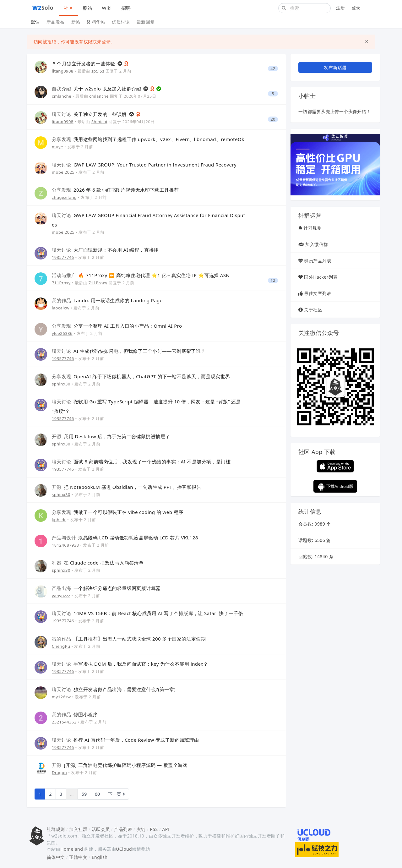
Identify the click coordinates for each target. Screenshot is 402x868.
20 (273, 119)
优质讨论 (121, 22)
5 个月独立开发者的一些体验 (85, 63)
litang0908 (63, 71)
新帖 (76, 22)
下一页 (117, 794)
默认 (35, 22)
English (100, 857)
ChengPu (61, 646)
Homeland (72, 849)
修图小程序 (75, 714)
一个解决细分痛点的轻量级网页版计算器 (106, 588)
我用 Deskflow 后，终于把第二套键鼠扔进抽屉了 (111, 436)
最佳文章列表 (318, 293)
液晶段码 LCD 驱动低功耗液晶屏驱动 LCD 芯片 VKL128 (125, 538)
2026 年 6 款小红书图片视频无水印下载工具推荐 (115, 190)
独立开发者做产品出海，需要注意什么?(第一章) (114, 689)
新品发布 (56, 22)
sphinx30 (61, 384)
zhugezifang (64, 197)
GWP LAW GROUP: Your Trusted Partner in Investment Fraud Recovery (144, 165)
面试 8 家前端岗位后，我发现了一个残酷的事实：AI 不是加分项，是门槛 (141, 461)
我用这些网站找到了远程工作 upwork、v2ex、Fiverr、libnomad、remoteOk (148, 139)
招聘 (126, 8)
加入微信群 (317, 244)
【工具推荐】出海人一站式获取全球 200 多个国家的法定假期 (129, 639)
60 (98, 794)
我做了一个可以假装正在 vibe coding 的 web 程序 (117, 512)
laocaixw (61, 308)
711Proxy (61, 283)
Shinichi (99, 122)
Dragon (59, 772)
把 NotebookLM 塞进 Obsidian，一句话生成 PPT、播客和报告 (127, 487)
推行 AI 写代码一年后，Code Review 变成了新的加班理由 (125, 740)
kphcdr (59, 520)
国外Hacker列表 (321, 277)
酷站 (88, 8)
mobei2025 (63, 172)
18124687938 (65, 545)
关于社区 (313, 310)
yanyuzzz (61, 596)
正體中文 (78, 857)
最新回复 (146, 22)
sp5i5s (98, 71)
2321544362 (64, 722)
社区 (69, 8)
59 (84, 794)
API (166, 829)
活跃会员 (101, 829)
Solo (43, 8)
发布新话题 (335, 67)
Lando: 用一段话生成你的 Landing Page (107, 300)
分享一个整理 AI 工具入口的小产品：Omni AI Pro (117, 326)
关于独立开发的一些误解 (90, 114)
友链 (141, 829)
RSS (154, 829)
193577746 (63, 257)
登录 (356, 8)
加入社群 (78, 829)
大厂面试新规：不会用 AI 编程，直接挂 (105, 250)
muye (57, 147)
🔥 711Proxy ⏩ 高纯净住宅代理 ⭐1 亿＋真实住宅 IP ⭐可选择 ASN (141, 275)
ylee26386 (62, 333)
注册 (341, 8)
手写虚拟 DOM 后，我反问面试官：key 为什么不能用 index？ (130, 664)
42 (273, 69)
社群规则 (312, 228)
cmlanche (62, 96)
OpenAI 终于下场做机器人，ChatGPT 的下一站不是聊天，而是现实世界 (141, 376)
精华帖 (96, 22)
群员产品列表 (318, 261)
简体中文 (56, 857)
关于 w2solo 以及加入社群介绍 (97, 89)
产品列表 (123, 829)
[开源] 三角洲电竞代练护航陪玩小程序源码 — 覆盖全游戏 (120, 765)
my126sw (61, 697)
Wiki (107, 8)
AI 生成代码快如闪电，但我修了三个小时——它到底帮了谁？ (129, 351)
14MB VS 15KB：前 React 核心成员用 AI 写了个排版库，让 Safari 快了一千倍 (147, 613)
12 (273, 280)
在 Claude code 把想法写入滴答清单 (98, 563)
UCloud (124, 849)
